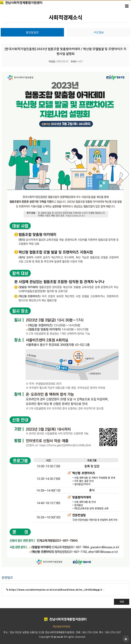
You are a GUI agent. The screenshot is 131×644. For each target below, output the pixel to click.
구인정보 (99, 32)
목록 (122, 602)
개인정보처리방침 (61, 626)
